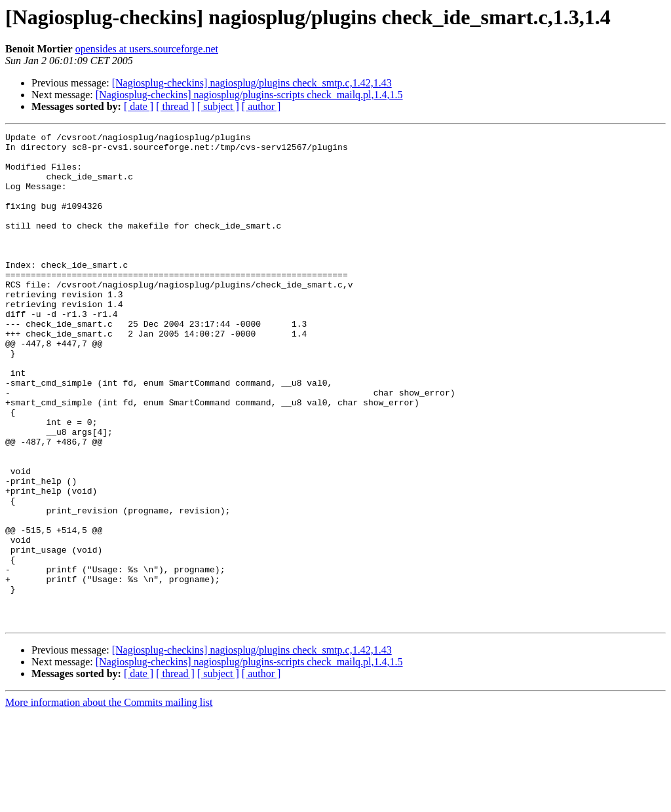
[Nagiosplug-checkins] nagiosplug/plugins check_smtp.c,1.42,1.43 (252, 83)
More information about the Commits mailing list (109, 801)
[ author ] (261, 106)
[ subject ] (218, 106)
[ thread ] (175, 106)
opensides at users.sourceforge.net (147, 49)
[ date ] (139, 106)
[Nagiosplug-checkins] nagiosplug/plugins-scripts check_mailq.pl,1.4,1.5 (249, 95)
